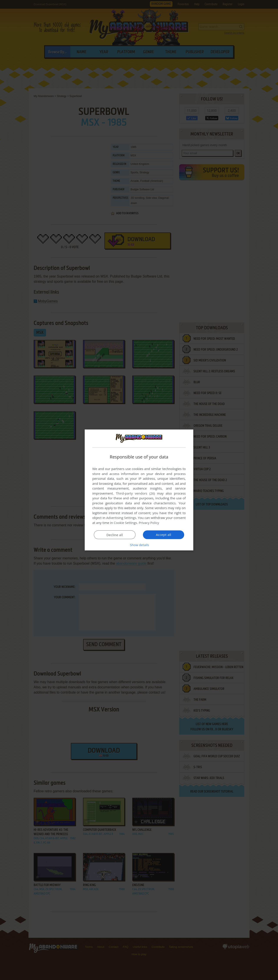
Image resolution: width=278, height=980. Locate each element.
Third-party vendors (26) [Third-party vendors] (135, 493)
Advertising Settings (121, 518)
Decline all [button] (115, 535)
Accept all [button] (164, 535)
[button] (139, 545)
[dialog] (139, 490)
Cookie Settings (125, 523)
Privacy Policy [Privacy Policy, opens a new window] (149, 523)
